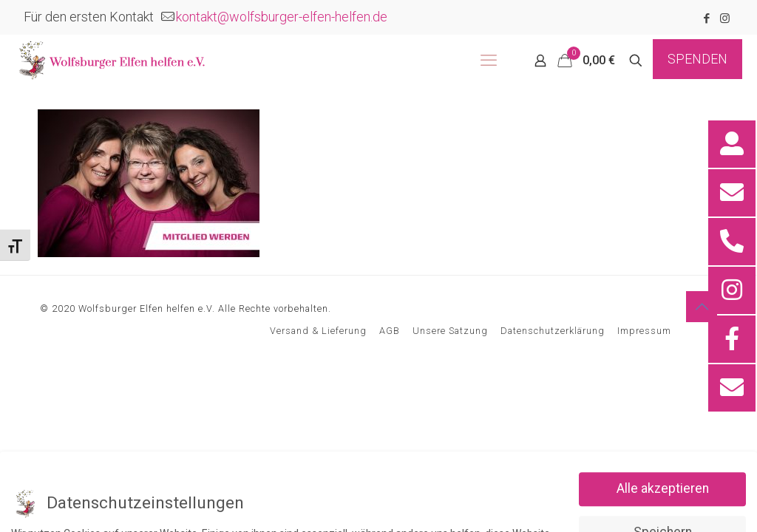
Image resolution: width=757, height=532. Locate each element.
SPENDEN (697, 59)
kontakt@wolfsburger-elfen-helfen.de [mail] (282, 17)
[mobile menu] (489, 61)
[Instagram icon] (725, 18)
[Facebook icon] (706, 18)
